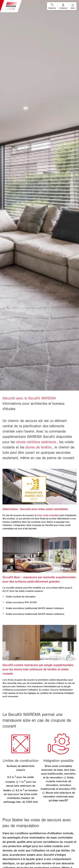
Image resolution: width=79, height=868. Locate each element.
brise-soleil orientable (48, 515)
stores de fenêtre (39, 447)
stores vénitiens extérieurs (36, 442)
